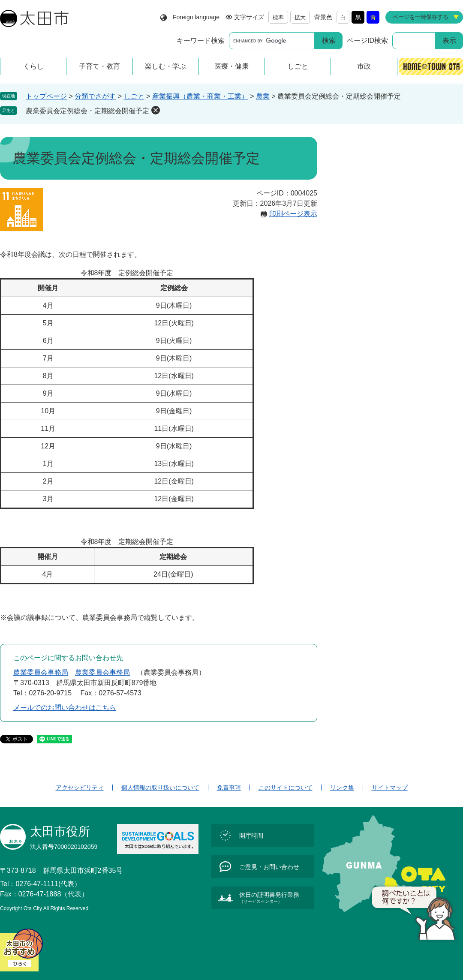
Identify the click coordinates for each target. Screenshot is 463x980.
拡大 (300, 17)
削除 (156, 110)
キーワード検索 (201, 41)
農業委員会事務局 (41, 672)
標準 (278, 17)
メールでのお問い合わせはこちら (65, 708)
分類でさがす (95, 96)
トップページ (46, 96)
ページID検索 (367, 41)
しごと (134, 96)
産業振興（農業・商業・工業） (200, 96)
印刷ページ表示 (293, 214)
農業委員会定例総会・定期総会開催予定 (87, 111)
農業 (263, 96)
